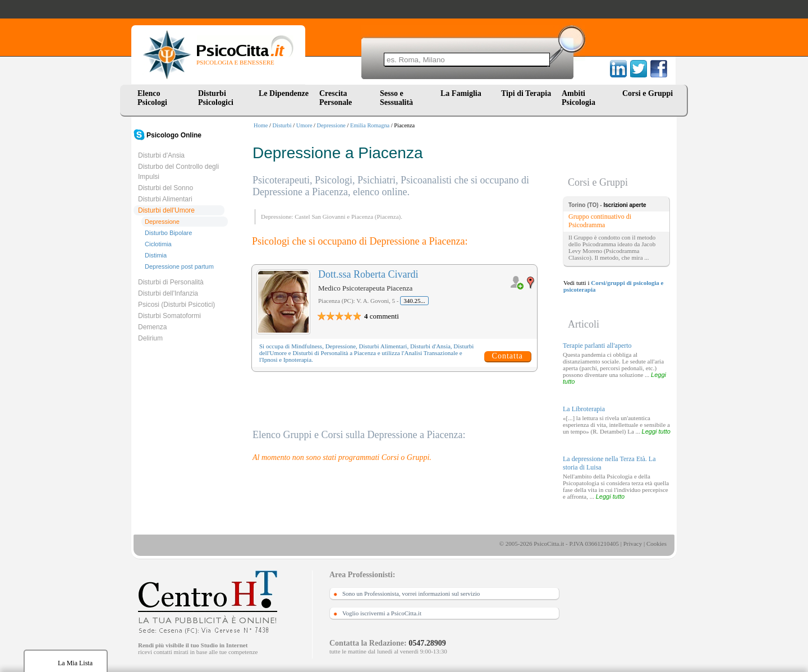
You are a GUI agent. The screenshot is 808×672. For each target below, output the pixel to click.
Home (261, 125)
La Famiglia (463, 93)
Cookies (656, 544)
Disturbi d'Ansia (161, 155)
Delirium (150, 338)
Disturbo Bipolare (168, 233)
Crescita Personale (336, 98)
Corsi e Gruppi (648, 93)
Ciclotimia (158, 244)
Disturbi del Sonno (166, 188)
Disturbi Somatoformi (169, 316)
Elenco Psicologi (152, 98)
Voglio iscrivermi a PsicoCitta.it (382, 613)
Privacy (633, 544)
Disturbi (282, 125)
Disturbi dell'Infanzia (168, 293)
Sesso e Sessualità (396, 98)
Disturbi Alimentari (165, 199)
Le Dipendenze (284, 93)
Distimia (156, 255)
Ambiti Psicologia (579, 98)
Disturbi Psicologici (216, 98)
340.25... (414, 301)
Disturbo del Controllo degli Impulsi (178, 172)
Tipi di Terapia (526, 93)
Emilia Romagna (370, 125)
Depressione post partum (179, 266)
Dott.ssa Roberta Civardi (368, 274)
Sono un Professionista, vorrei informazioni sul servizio (411, 593)
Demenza (152, 327)
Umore (304, 125)
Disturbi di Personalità (171, 282)
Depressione (331, 125)
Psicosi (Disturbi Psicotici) (176, 305)
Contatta (508, 356)
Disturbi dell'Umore (166, 210)
